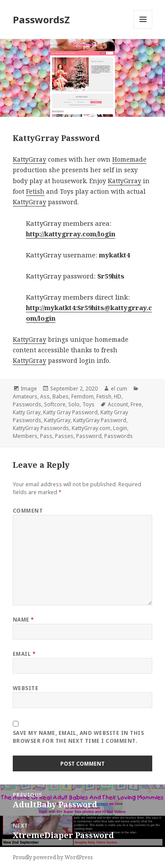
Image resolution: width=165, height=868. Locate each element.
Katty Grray (27, 412)
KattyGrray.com (91, 428)
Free (136, 404)
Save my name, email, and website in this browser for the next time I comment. (78, 737)
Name (24, 620)
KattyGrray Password (100, 420)
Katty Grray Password (70, 412)
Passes (64, 436)
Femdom (82, 396)
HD (118, 396)
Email (24, 654)
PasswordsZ (41, 19)
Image (29, 389)
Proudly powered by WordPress (53, 857)
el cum (119, 389)
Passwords (27, 404)
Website (26, 688)
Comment (28, 511)
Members (25, 436)
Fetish (35, 191)
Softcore (55, 404)
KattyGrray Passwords (41, 428)
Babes (60, 396)
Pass (46, 436)
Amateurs (25, 396)
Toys (88, 404)
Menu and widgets (143, 28)
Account (118, 404)
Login (120, 428)
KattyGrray (29, 159)
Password (89, 436)
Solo (74, 404)
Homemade (129, 159)
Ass (45, 396)
